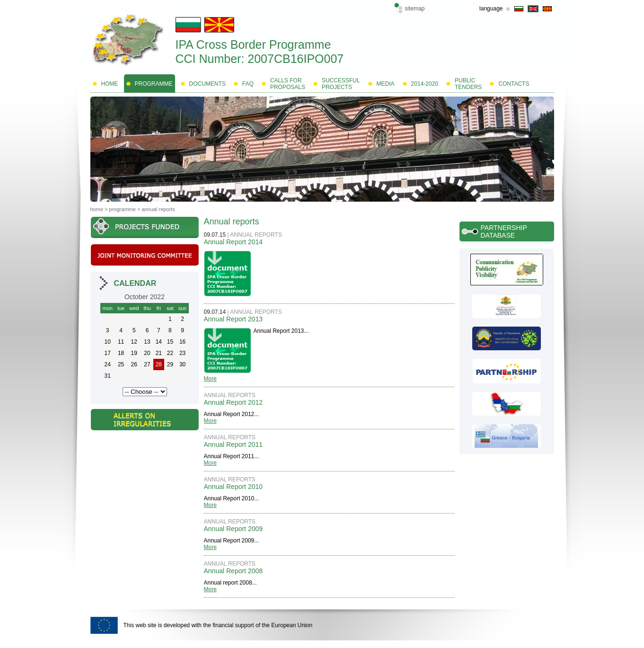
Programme (123, 209)
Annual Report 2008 (234, 571)
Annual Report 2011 (234, 444)
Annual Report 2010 (234, 487)
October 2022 (145, 297)
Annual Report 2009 (234, 529)
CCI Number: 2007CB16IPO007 (260, 59)
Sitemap (415, 9)
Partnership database (504, 231)
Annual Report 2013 (234, 319)
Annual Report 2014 (234, 242)
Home (97, 209)
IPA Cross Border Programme (253, 44)
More (210, 379)
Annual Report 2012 (234, 402)
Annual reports (158, 209)
